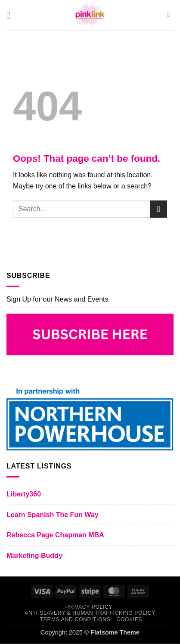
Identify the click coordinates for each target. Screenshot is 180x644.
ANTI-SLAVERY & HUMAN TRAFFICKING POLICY (90, 613)
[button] (11, 15)
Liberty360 (24, 494)
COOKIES (129, 619)
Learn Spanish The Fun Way (53, 515)
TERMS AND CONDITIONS (75, 619)
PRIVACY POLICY (89, 607)
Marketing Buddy (34, 556)
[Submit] (159, 209)
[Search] (171, 15)
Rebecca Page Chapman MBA (55, 535)
